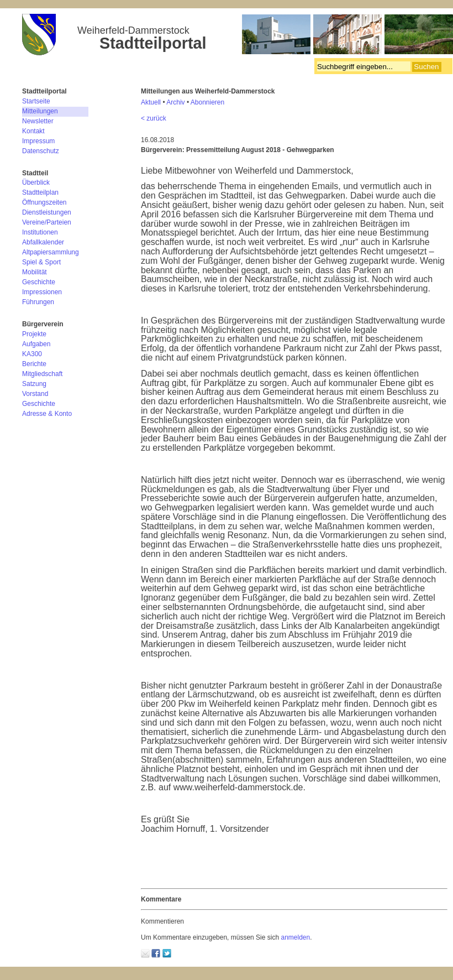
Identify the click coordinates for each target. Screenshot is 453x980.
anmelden (295, 937)
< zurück (154, 118)
